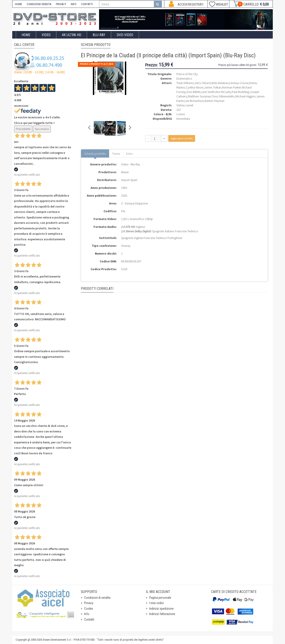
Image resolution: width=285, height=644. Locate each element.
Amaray (126, 246)
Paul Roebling (240, 92)
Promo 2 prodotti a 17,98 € (97, 64)
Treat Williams (185, 83)
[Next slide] (130, 128)
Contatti (89, 619)
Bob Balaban (220, 83)
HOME (18, 4)
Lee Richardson (194, 101)
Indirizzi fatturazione (162, 614)
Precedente (23, 129)
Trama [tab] (116, 154)
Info (87, 614)
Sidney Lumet (185, 105)
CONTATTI (87, 4)
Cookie (89, 609)
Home (26, 35)
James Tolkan (213, 87)
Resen (125, 172)
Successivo (42, 129)
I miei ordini (156, 603)
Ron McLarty (223, 92)
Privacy (89, 603)
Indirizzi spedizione (161, 609)
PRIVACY (61, 4)
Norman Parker (232, 87)
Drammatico (184, 78)
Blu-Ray (99, 35)
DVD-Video (125, 35)
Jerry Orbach (203, 83)
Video (46, 35)
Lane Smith (208, 92)
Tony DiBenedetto (223, 96)
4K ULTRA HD (72, 35)
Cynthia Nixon (195, 87)
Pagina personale (160, 598)
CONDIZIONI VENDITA (39, 4)
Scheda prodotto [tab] (95, 154)
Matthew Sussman (200, 96)
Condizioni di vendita (97, 598)
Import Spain (129, 180)
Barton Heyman (215, 101)
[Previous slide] (90, 128)
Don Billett (193, 92)
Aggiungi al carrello (182, 138)
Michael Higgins (245, 96)
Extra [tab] (129, 154)
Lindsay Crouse (239, 83)
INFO (74, 4)
